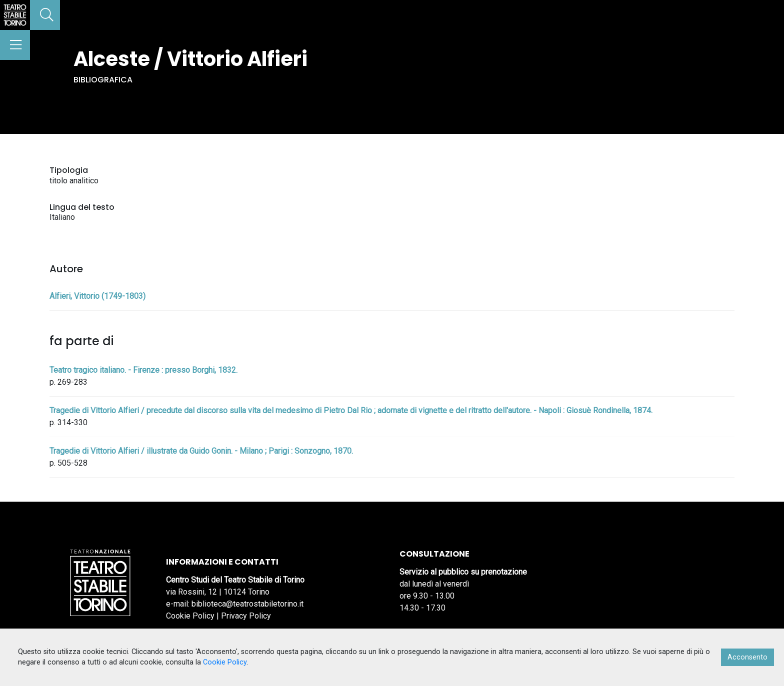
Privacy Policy (246, 616)
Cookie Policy (190, 616)
